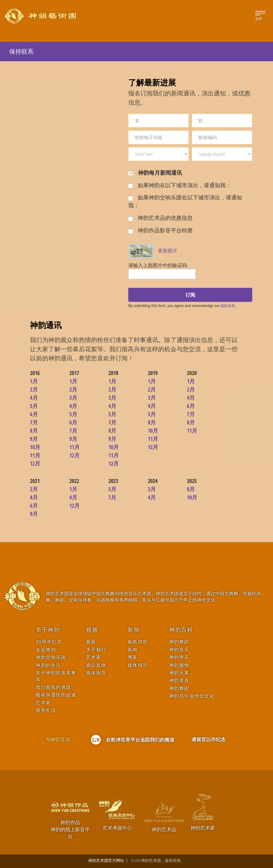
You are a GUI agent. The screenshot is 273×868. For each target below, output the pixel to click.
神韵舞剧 (179, 688)
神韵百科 (181, 630)
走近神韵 (46, 650)
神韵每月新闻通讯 (155, 173)
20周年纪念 (49, 642)
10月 (35, 447)
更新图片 (168, 251)
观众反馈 (96, 665)
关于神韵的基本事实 (56, 676)
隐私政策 (228, 306)
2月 (34, 389)
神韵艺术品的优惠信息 (160, 218)
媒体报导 (96, 673)
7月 (34, 422)
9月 (34, 439)
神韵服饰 (179, 665)
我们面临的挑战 (53, 687)
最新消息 (138, 642)
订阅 (190, 295)
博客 (133, 657)
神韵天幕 (179, 673)
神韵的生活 (48, 665)
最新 (91, 642)
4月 (34, 398)
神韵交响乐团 (51, 657)
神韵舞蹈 (179, 642)
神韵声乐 (179, 657)
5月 (34, 406)
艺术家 (43, 703)
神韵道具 (179, 680)
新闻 (134, 630)
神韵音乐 (179, 650)
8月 (34, 430)
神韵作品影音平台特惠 (160, 230)
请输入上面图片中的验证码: (158, 265)
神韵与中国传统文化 (192, 696)
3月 (73, 398)
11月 (35, 455)
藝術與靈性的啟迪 (56, 695)
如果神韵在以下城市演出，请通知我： (180, 185)
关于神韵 (48, 630)
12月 (35, 463)
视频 (92, 630)
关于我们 (96, 650)
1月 (34, 381)
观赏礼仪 (46, 710)
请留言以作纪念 (209, 739)
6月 (34, 414)
